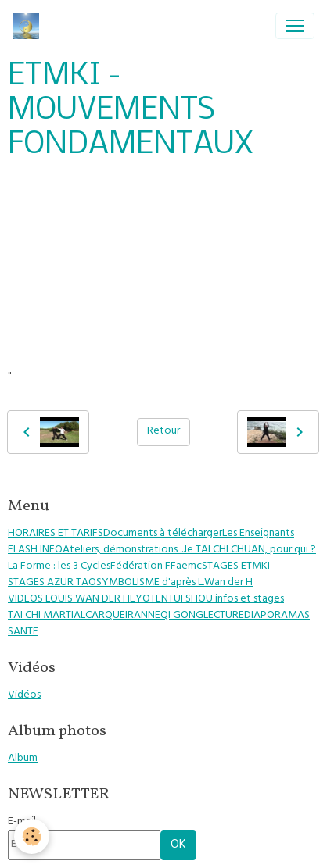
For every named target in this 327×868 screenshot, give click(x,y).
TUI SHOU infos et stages (226, 600)
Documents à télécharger (163, 534)
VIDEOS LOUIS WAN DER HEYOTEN (88, 600)
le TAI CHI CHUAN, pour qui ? (250, 550)
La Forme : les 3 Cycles (59, 567)
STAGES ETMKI (236, 567)
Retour (163, 432)
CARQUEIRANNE (123, 616)
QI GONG (182, 616)
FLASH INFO (35, 550)
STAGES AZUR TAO (52, 583)
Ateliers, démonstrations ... (124, 550)
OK (178, 845)
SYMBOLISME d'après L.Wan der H (174, 583)
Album (23, 759)
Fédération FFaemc (156, 567)
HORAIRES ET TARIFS (56, 534)
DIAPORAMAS (277, 616)
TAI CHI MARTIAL (47, 616)
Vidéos (24, 696)
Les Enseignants (258, 534)
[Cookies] (32, 836)
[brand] (29, 26)
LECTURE (224, 616)
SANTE (23, 632)
